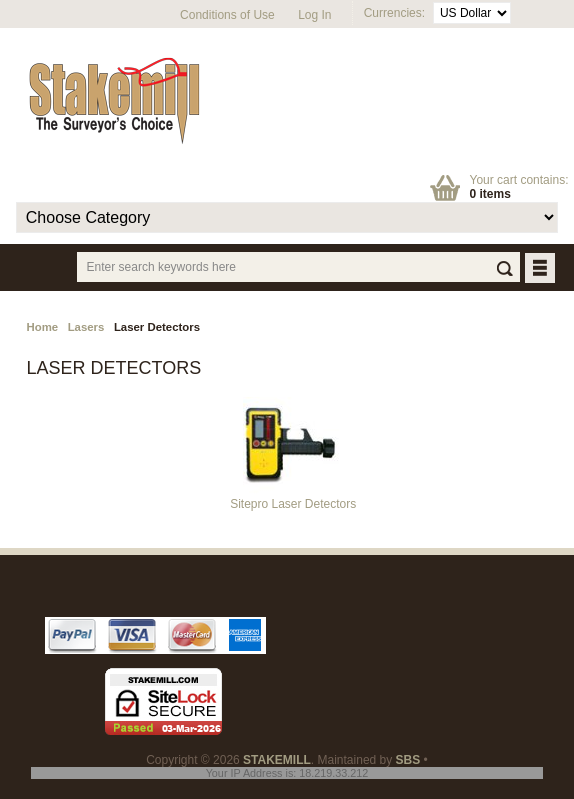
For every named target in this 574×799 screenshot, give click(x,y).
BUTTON (541, 269)
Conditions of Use (227, 15)
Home (42, 327)
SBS (408, 760)
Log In (314, 15)
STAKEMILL (277, 760)
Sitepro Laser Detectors (293, 498)
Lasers (86, 327)
